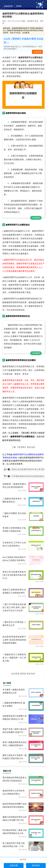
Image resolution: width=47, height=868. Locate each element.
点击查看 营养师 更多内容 (23, 674)
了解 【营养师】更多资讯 (23, 447)
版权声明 (23, 859)
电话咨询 (36, 865)
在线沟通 (14, 865)
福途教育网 (8, 6)
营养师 (19, 6)
